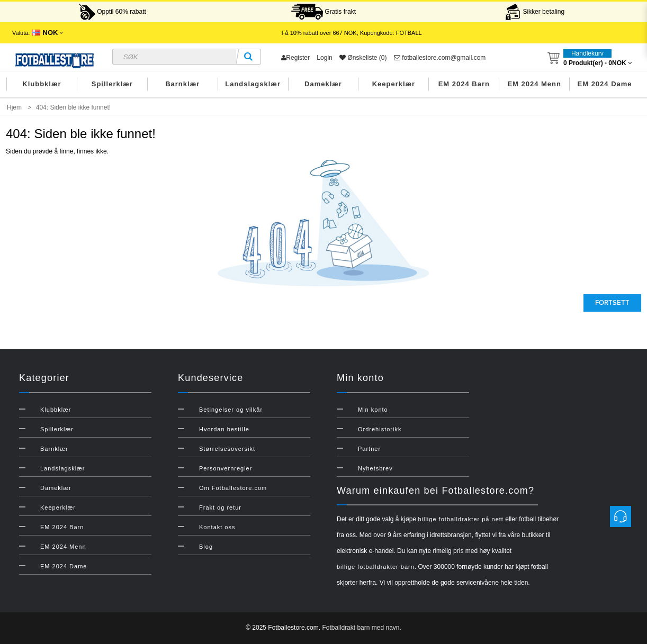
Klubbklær (42, 84)
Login (324, 58)
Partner (369, 449)
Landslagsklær (253, 84)
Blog (206, 547)
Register (295, 58)
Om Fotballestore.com (233, 488)
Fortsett (612, 303)
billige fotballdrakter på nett (460, 519)
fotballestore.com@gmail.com (440, 58)
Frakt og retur (220, 507)
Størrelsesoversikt (227, 449)
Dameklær (323, 84)
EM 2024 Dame (605, 84)
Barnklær (182, 84)
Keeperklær (394, 84)
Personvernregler (226, 468)
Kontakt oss (217, 527)
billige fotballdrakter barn (376, 567)
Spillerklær (112, 84)
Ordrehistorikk (380, 429)
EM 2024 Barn (464, 84)
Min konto (373, 410)
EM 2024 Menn (534, 84)
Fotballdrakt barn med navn (361, 628)
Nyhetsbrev (375, 468)
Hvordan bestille (224, 429)
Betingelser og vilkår (231, 410)
